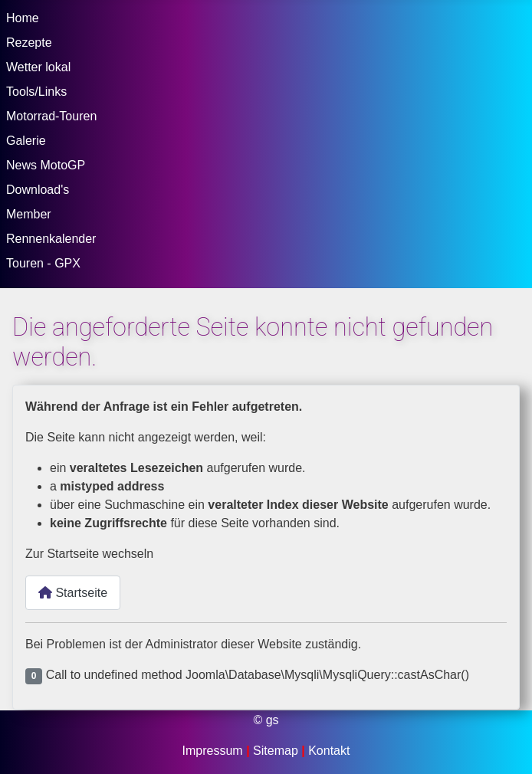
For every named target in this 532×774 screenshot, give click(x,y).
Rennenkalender (51, 239)
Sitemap (277, 751)
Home (23, 18)
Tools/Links (36, 92)
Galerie (26, 141)
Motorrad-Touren (51, 116)
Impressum (215, 751)
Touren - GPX (43, 263)
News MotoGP (46, 165)
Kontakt (329, 751)
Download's (38, 190)
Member (29, 214)
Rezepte (29, 43)
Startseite (73, 593)
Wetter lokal (38, 67)
